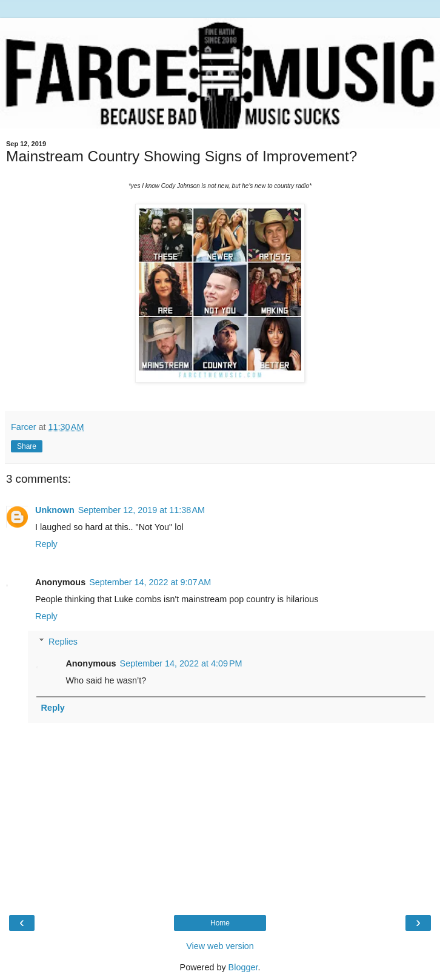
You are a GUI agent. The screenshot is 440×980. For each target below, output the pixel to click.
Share (27, 446)
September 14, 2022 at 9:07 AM (150, 582)
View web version (220, 946)
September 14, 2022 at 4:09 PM (181, 663)
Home (220, 923)
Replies (63, 642)
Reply (46, 544)
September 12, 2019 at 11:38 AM (142, 510)
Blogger (243, 967)
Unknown (55, 510)
